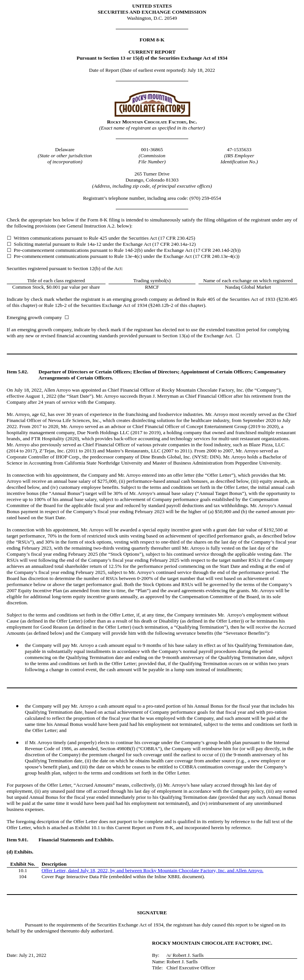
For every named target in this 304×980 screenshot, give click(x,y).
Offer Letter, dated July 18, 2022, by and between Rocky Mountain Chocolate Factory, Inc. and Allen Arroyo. (152, 870)
